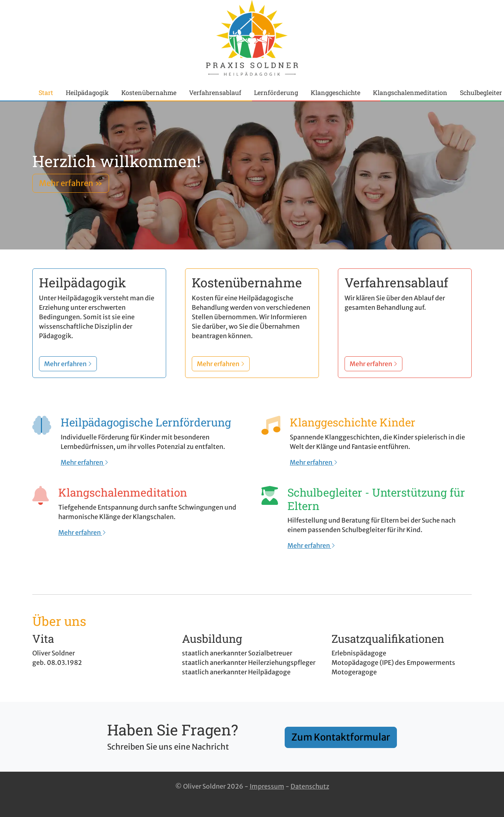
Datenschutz (310, 786)
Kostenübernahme (149, 92)
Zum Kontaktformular (341, 737)
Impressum (267, 786)
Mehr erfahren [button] (68, 364)
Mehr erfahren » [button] (71, 183)
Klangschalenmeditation (410, 92)
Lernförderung (276, 92)
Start (46, 92)
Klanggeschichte (335, 92)
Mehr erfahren (84, 462)
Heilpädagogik (87, 92)
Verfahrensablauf (215, 92)
